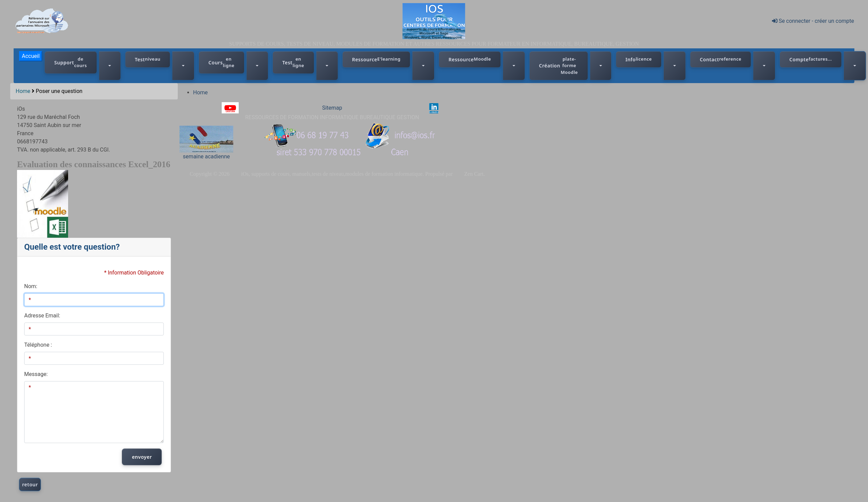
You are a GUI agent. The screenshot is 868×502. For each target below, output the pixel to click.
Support (70, 62)
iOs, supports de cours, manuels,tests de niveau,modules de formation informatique (332, 174)
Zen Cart (474, 174)
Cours (222, 62)
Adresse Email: (42, 316)
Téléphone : (38, 345)
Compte (811, 59)
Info (639, 59)
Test (148, 59)
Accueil (31, 56)
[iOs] (434, 21)
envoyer (142, 457)
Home (23, 91)
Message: (36, 374)
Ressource (376, 59)
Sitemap (332, 108)
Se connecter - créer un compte (813, 21)
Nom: (31, 286)
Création (559, 66)
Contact (721, 59)
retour (30, 484)
